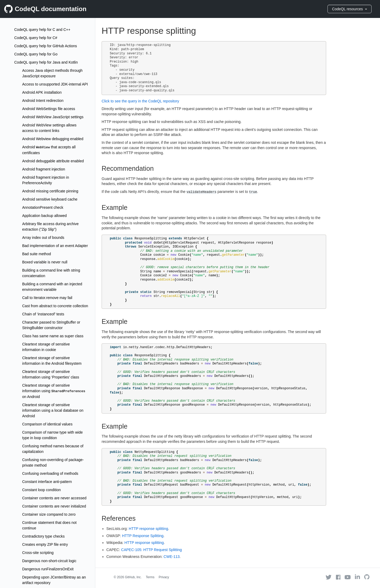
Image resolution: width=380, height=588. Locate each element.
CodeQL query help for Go (36, 54)
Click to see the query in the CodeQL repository (140, 101)
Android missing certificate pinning (50, 191)
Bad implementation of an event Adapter (55, 246)
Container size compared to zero (49, 514)
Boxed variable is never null (45, 262)
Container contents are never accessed (54, 498)
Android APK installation (42, 92)
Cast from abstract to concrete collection (55, 306)
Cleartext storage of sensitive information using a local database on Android (53, 410)
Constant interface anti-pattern (47, 482)
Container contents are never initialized (54, 506)
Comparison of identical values (47, 424)
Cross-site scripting (38, 553)
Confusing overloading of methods (50, 473)
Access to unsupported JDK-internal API (55, 84)
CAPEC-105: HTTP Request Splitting (151, 550)
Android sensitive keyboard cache (50, 199)
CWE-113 (172, 557)
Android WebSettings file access (49, 109)
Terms (150, 577)
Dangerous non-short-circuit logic (49, 561)
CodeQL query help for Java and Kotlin (46, 62)
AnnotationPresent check (43, 207)
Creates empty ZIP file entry (45, 544)
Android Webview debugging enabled (53, 139)
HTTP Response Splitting (143, 536)
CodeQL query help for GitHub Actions (46, 46)
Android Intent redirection (43, 101)
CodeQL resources (350, 9)
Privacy (164, 577)
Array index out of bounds (43, 238)
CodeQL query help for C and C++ (42, 30)
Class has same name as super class (53, 336)
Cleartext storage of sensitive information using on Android (54, 391)
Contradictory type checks (43, 536)
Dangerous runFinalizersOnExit (48, 569)
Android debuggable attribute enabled (53, 161)
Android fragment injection (44, 169)
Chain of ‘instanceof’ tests (43, 314)
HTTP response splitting (148, 529)
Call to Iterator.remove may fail (47, 298)
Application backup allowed (44, 216)
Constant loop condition (41, 490)
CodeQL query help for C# (36, 38)
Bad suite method (37, 254)
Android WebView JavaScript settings (53, 117)
